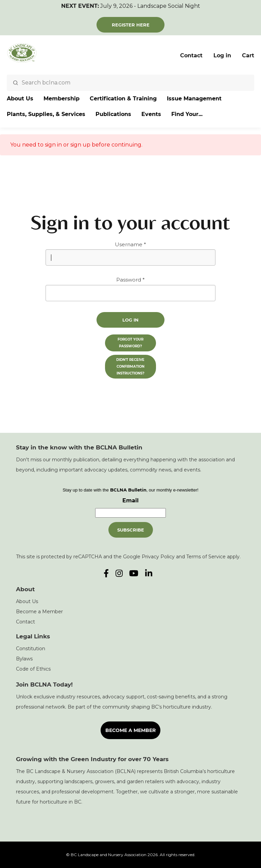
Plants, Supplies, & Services (46, 114)
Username (129, 244)
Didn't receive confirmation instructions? (130, 367)
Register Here (131, 25)
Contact (191, 55)
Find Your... (187, 114)
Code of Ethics (33, 669)
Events (151, 114)
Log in (222, 55)
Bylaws (24, 659)
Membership (62, 99)
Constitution (31, 649)
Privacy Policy (158, 557)
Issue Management (194, 99)
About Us (20, 99)
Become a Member (39, 612)
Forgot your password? (130, 343)
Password (129, 280)
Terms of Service (206, 557)
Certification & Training (123, 99)
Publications (113, 114)
